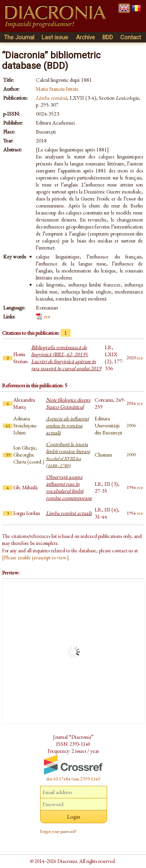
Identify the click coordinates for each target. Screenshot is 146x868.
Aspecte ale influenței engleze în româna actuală (67, 425)
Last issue (55, 37)
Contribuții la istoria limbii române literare (68, 455)
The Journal (19, 37)
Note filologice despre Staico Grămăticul (68, 403)
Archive (85, 37)
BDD (108, 37)
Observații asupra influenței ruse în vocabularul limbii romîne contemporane (69, 487)
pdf (47, 316)
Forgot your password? (58, 831)
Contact (131, 37)
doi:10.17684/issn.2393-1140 (73, 779)
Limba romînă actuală (69, 513)
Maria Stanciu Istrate (57, 89)
